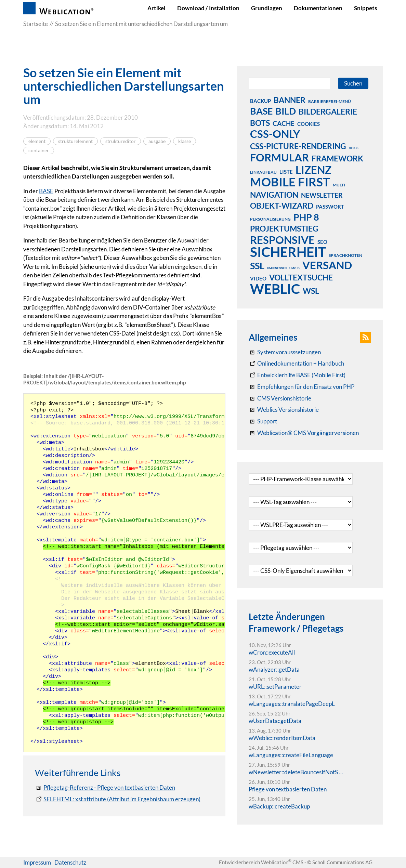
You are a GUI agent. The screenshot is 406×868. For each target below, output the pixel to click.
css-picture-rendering (298, 146)
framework (337, 158)
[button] (366, 337)
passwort (330, 207)
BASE (46, 191)
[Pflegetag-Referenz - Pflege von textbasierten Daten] (105, 788)
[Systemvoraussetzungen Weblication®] (285, 352)
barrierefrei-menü (330, 101)
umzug (294, 268)
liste (286, 172)
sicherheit (288, 252)
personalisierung (270, 219)
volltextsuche (301, 277)
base (261, 111)
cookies (309, 124)
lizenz (313, 170)
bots (260, 123)
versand (327, 265)
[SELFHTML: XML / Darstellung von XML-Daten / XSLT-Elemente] (118, 799)
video (258, 278)
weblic (275, 289)
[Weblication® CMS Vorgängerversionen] (304, 433)
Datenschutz (70, 862)
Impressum (37, 862)
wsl (311, 291)
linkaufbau (263, 172)
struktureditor (121, 141)
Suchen (353, 83)
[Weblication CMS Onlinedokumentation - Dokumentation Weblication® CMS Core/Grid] (296, 364)
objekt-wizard (282, 206)
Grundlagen (267, 8)
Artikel (156, 8)
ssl (257, 265)
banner (290, 100)
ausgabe (157, 141)
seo (322, 242)
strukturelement (75, 141)
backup (260, 101)
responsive (282, 240)
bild (286, 111)
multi (339, 185)
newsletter (322, 195)
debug (354, 148)
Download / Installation (208, 8)
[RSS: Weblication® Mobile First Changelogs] (284, 410)
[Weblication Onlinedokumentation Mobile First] (297, 375)
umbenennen (277, 268)
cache (284, 123)
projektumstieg (284, 228)
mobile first (290, 182)
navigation (274, 195)
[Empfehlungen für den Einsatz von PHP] (302, 387)
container (39, 150)
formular (279, 157)
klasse (185, 141)
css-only (275, 134)
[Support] (263, 421)
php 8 (306, 217)
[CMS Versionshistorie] (280, 398)
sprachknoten (345, 255)
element (37, 141)
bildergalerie (328, 111)
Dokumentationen (318, 8)
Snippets (365, 8)
